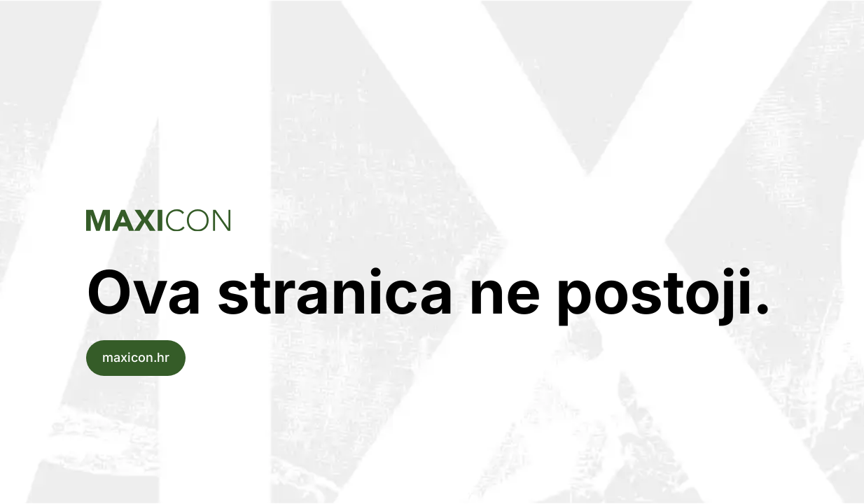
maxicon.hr (136, 357)
